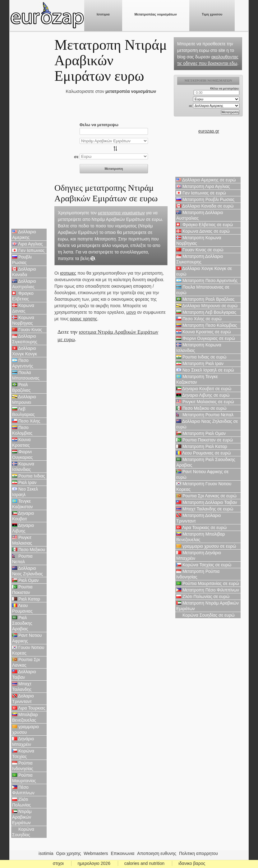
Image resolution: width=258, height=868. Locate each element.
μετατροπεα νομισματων (121, 213)
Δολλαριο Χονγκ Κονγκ (25, 351)
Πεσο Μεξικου (29, 550)
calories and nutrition (144, 863)
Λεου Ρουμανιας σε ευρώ (203, 453)
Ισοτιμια (103, 14)
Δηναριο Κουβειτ (23, 516)
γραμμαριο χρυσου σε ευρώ (206, 546)
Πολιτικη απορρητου (198, 853)
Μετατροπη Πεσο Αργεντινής (207, 281)
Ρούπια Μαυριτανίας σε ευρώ (208, 583)
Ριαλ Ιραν (24, 482)
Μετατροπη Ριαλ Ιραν (200, 363)
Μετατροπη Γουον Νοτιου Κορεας (204, 487)
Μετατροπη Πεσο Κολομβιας (207, 325)
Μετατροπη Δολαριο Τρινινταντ (198, 518)
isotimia (46, 853)
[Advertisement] (29, 130)
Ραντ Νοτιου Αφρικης (27, 638)
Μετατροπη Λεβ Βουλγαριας (206, 312)
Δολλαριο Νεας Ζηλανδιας (28, 571)
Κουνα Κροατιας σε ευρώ (204, 332)
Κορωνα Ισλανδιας (23, 467)
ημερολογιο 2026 (94, 863)
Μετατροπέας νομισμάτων (156, 14)
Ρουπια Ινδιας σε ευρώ (201, 357)
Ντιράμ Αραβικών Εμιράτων (22, 817)
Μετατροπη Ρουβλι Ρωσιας (205, 199)
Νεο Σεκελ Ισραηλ (25, 492)
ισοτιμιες (68, 273)
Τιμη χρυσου (212, 14)
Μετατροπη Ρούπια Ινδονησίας (198, 574)
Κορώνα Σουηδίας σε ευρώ (205, 615)
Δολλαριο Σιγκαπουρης (25, 339)
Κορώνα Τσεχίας (23, 754)
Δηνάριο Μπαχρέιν (23, 742)
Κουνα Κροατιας (21, 442)
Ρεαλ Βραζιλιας (21, 387)
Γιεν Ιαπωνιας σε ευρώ (201, 193)
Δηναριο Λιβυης (23, 528)
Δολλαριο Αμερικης (24, 235)
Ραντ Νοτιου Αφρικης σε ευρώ (202, 474)
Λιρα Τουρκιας (29, 708)
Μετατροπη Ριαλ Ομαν (201, 433)
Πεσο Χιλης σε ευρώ (199, 319)
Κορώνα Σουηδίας (23, 832)
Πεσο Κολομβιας (22, 430)
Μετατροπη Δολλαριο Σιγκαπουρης (200, 259)
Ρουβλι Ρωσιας (22, 260)
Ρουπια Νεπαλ (22, 559)
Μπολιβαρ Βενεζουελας (25, 717)
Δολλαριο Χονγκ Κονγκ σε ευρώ (204, 271)
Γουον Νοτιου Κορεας (28, 650)
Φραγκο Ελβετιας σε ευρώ (205, 225)
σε (76, 157)
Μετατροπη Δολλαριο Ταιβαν (207, 502)
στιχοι (58, 863)
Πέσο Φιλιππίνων (23, 790)
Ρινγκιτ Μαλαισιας (22, 540)
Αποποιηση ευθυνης (157, 853)
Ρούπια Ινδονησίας (23, 766)
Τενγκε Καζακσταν (23, 504)
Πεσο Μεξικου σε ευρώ (201, 408)
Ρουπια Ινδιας (29, 476)
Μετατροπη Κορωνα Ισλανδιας (199, 348)
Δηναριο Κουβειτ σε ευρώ (204, 389)
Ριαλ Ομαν (25, 580)
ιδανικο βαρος (192, 863)
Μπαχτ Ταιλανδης (22, 687)
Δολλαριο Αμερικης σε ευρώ (206, 180)
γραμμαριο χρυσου (25, 729)
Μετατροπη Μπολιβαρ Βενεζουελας (201, 537)
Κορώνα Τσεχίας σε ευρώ (204, 565)
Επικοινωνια (123, 853)
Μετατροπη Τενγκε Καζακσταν (197, 379)
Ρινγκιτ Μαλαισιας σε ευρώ (205, 402)
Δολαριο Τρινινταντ (23, 699)
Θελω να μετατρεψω (99, 125)
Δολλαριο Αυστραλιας (24, 284)
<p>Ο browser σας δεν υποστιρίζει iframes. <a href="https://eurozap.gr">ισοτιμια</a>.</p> (209, 101)
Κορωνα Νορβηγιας (23, 320)
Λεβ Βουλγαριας (23, 412)
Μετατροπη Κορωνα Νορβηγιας (199, 240)
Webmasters (96, 853)
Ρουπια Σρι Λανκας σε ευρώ (206, 496)
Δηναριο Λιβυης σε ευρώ (203, 395)
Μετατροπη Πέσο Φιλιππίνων (208, 590)
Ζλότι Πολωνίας (21, 802)
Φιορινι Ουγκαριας (22, 455)
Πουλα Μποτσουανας (26, 375)
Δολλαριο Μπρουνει (24, 400)
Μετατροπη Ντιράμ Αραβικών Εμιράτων (207, 606)
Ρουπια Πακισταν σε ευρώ (205, 440)
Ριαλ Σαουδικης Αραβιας (22, 623)
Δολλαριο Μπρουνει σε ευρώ (207, 306)
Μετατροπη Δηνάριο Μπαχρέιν (199, 555)
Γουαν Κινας (27, 330)
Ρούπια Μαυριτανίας (24, 778)
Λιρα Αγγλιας (28, 244)
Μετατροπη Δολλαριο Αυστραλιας (200, 215)
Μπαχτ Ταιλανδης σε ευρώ (205, 509)
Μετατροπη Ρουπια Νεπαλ (205, 415)
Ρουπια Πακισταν (22, 590)
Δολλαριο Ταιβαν (24, 674)
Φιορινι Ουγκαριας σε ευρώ (206, 338)
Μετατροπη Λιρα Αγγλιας (203, 186)
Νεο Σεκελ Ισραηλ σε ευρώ (205, 370)
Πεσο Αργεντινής (23, 363)
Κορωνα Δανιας (23, 308)
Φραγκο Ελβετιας (23, 296)
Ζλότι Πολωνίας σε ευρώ (203, 596)
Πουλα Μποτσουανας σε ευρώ (203, 290)
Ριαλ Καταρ (26, 599)
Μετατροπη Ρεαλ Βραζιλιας (205, 299)
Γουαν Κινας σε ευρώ (200, 250)
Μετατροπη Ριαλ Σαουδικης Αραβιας (206, 462)
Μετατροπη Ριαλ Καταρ (202, 446)
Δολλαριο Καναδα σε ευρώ (205, 206)
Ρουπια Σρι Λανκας (26, 662)
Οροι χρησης (68, 853)
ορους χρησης (84, 319)
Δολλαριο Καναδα (24, 272)
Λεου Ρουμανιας (22, 608)
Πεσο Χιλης (26, 421)
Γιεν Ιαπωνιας (28, 250)
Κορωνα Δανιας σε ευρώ (203, 231)
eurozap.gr (209, 131)
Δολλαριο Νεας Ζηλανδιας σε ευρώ (207, 424)
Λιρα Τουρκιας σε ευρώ (201, 528)
